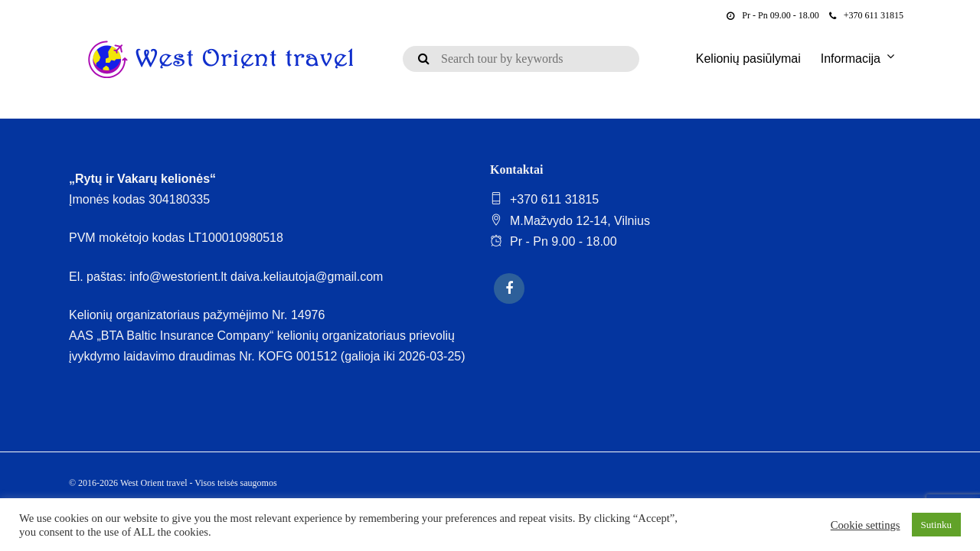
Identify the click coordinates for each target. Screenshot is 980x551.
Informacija (851, 59)
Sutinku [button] (936, 525)
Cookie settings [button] (866, 525)
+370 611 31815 (866, 15)
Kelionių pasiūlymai (748, 59)
